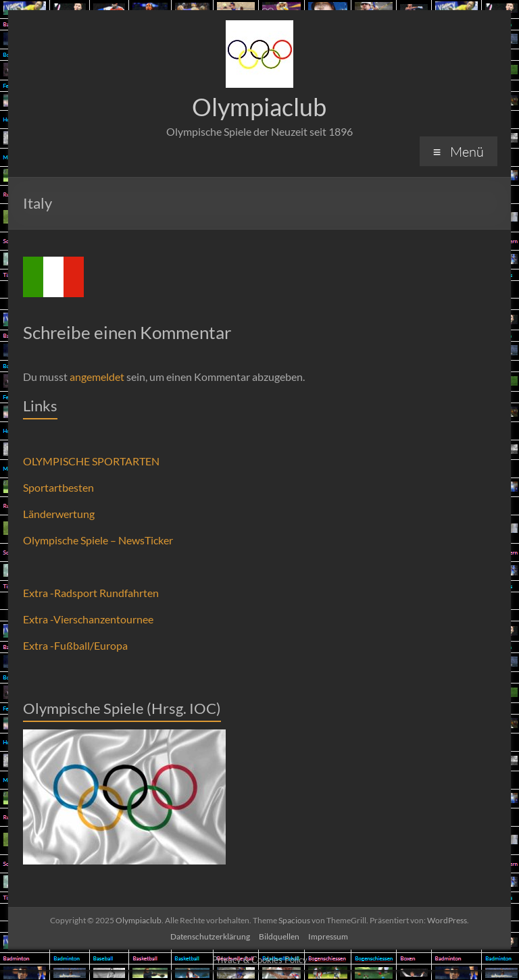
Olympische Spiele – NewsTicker (98, 540)
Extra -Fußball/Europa (75, 645)
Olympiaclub (259, 107)
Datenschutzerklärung (210, 936)
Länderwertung (59, 514)
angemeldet (97, 377)
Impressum (328, 936)
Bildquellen (279, 936)
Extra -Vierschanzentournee (88, 619)
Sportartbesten (58, 487)
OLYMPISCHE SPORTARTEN (91, 461)
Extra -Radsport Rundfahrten (91, 593)
